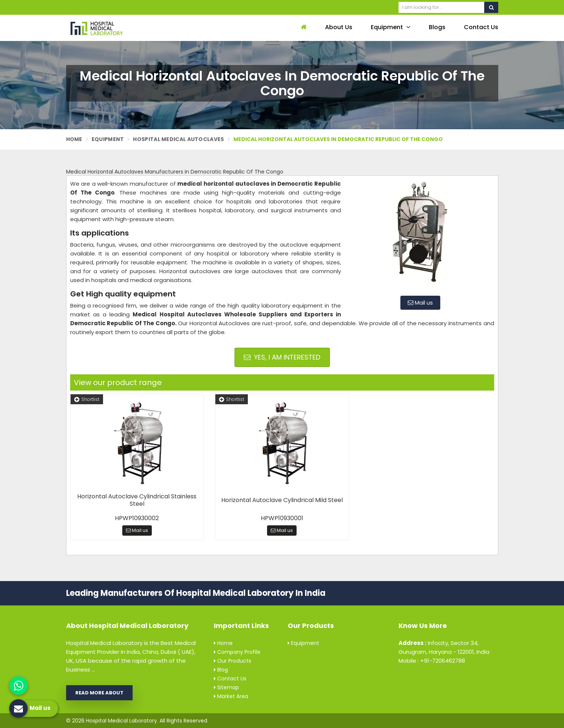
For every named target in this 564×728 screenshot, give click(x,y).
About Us (339, 27)
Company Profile (237, 652)
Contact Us (481, 27)
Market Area (231, 696)
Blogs (437, 27)
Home (74, 139)
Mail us (420, 303)
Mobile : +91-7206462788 (432, 661)
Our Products (233, 661)
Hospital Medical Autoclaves (178, 139)
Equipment (391, 27)
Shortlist (87, 399)
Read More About (99, 693)
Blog (221, 670)
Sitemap (226, 687)
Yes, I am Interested (282, 357)
